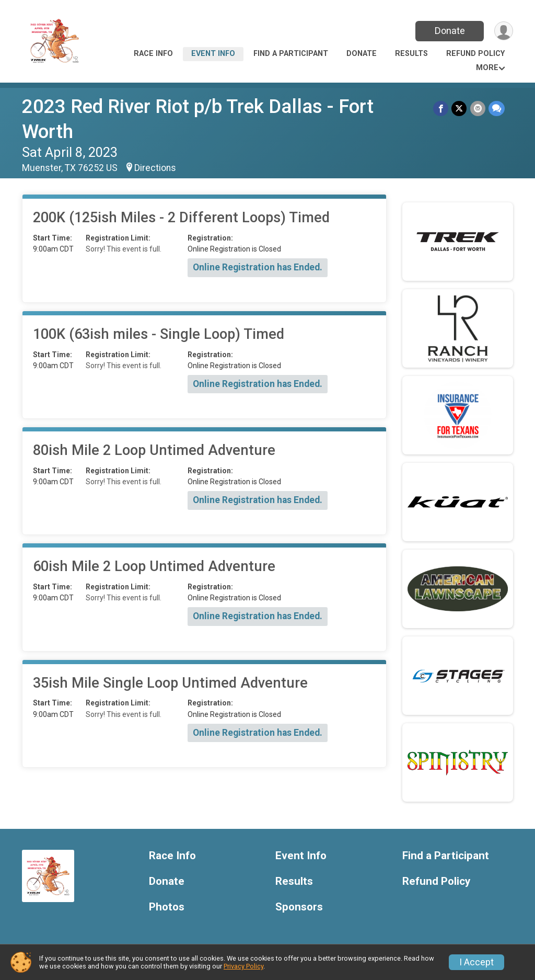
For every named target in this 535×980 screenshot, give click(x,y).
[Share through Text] (497, 109)
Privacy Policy (243, 966)
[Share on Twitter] (460, 109)
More (487, 68)
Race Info (153, 54)
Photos (167, 907)
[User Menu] (503, 31)
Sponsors (299, 907)
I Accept (476, 962)
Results (411, 54)
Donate (449, 31)
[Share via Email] (478, 109)
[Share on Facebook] (441, 109)
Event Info (213, 54)
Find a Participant (291, 54)
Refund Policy (475, 54)
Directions (155, 168)
